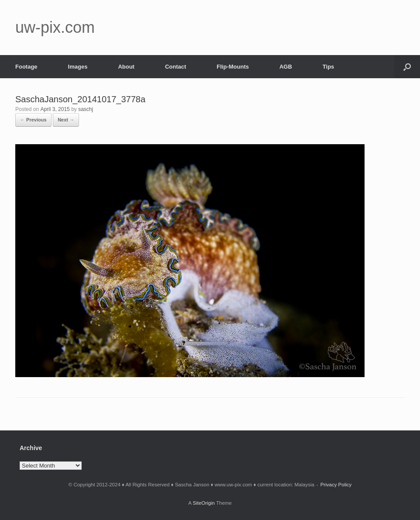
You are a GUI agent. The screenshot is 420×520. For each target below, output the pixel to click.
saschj (86, 109)
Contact (176, 67)
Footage (26, 67)
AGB (286, 67)
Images (78, 67)
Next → (66, 120)
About (126, 67)
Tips (329, 67)
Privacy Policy (336, 485)
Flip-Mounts (233, 67)
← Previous (33, 120)
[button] (407, 67)
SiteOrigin (204, 503)
